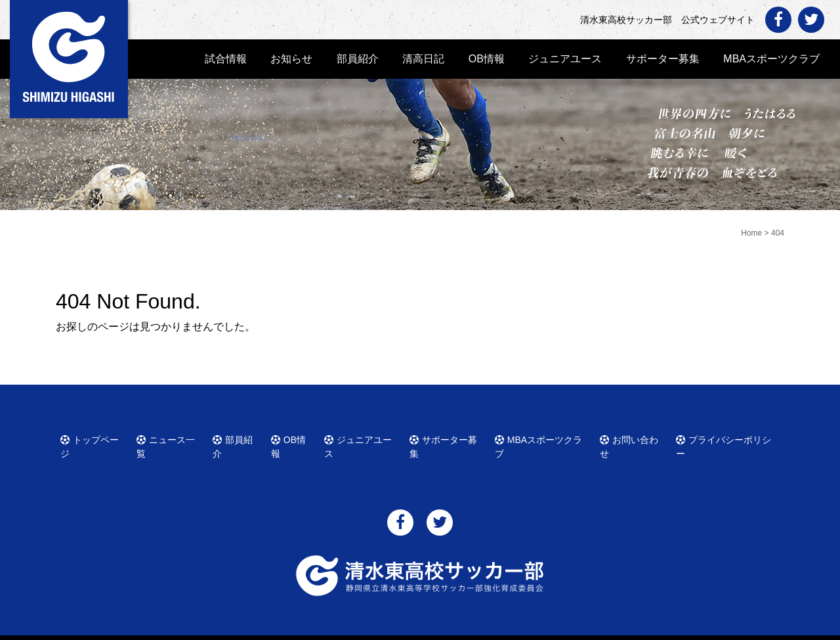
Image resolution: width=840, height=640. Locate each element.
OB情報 (487, 59)
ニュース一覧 (171, 438)
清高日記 (423, 59)
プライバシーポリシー (726, 438)
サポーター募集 (663, 59)
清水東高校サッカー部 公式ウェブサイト (432, 629)
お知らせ (291, 59)
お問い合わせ (634, 438)
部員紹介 (358, 59)
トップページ (94, 438)
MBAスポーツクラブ (771, 59)
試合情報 (226, 59)
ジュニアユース (565, 59)
